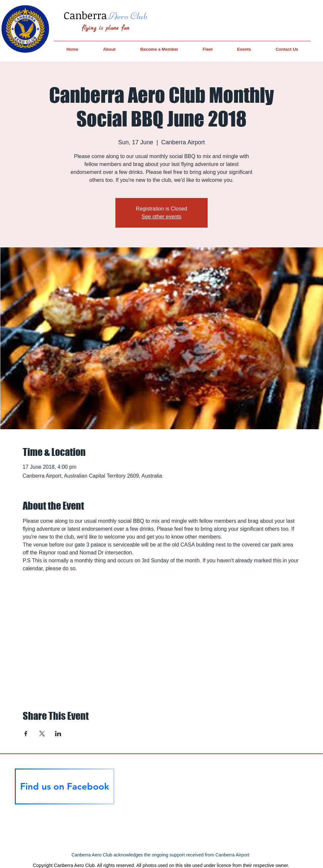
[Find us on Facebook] (65, 786)
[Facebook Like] (65, 817)
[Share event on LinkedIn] (58, 734)
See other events (162, 217)
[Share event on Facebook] (26, 734)
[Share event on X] (42, 734)
